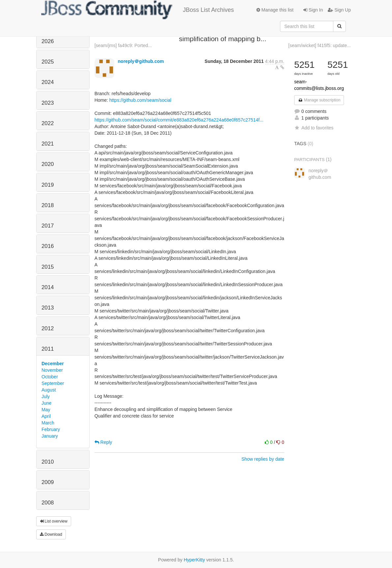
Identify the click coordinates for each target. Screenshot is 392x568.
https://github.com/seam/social (140, 100)
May (46, 410)
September (53, 383)
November (52, 370)
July (46, 396)
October (50, 377)
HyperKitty (195, 560)
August (49, 390)
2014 (48, 287)
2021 (48, 144)
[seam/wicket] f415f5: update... (320, 45)
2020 (48, 164)
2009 (48, 482)
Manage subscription (319, 100)
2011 (48, 349)
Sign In (313, 10)
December (53, 364)
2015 (48, 267)
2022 (48, 123)
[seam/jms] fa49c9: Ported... (123, 45)
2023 (48, 103)
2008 (48, 503)
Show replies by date (263, 459)
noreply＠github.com (141, 61)
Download (51, 534)
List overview (54, 521)
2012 (48, 328)
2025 (48, 62)
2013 (48, 308)
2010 (48, 462)
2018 (48, 205)
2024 (48, 82)
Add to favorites (314, 128)
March (48, 423)
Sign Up (339, 10)
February (51, 429)
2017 (48, 226)
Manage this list (275, 10)
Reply (103, 442)
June (46, 403)
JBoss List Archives (138, 10)
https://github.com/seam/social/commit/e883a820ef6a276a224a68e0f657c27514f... (179, 120)
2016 (48, 246)
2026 (48, 41)
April (46, 416)
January (50, 436)
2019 (48, 185)
